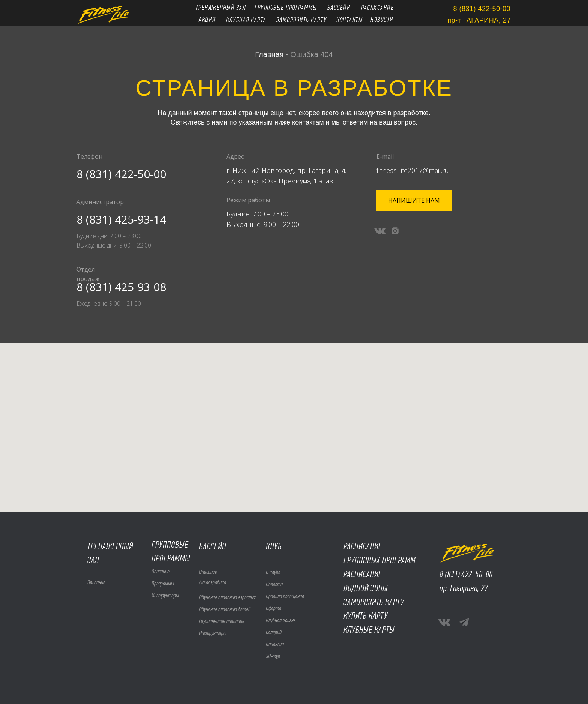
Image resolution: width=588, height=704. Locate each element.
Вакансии (275, 644)
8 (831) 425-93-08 (121, 287)
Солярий (274, 632)
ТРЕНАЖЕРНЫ (108, 546)
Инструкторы (165, 595)
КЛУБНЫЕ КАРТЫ (369, 630)
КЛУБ (274, 546)
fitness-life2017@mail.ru (413, 170)
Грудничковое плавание (222, 621)
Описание (160, 571)
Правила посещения (285, 596)
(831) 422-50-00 (469, 574)
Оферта (274, 608)
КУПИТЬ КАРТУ (366, 616)
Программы (163, 583)
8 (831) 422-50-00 (121, 174)
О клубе (273, 572)
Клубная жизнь (281, 620)
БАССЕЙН (213, 546)
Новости (274, 584)
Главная (269, 54)
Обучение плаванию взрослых (227, 597)
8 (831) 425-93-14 (121, 219)
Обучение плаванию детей (225, 609)
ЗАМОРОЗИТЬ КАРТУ (374, 602)
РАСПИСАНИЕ (363, 574)
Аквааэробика (213, 582)
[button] (414, 200)
